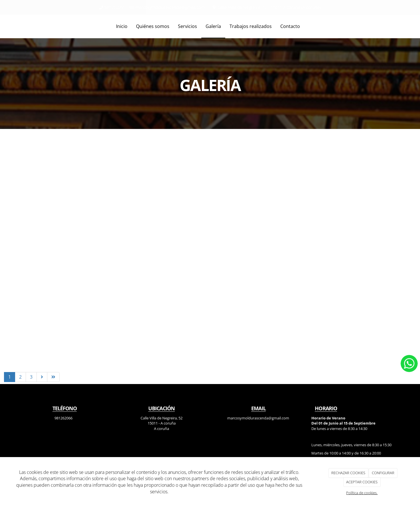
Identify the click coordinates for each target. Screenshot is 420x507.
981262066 (115, 7)
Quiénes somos (153, 26)
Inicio (122, 26)
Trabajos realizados (251, 26)
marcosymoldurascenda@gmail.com (170, 7)
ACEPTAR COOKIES (362, 482)
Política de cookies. (362, 493)
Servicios (187, 26)
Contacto (290, 26)
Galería (213, 26)
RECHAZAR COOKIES (348, 473)
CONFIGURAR (383, 473)
